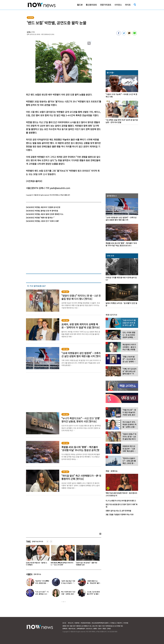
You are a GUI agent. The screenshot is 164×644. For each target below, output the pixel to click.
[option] (37, 556)
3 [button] (65, 602)
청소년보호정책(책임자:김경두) (100, 623)
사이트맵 (126, 623)
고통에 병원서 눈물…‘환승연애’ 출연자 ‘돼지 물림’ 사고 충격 (94, 583)
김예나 (29, 32)
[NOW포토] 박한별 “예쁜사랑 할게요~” (40, 218)
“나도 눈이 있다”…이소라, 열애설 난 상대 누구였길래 (42, 594)
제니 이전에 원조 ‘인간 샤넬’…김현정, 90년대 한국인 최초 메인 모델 (68, 594)
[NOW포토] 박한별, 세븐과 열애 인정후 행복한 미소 (45, 214)
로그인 (64, 623)
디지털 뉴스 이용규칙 (116, 623)
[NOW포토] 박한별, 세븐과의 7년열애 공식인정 (43, 207)
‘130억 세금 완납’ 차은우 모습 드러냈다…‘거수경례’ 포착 (68, 583)
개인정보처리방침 (86, 623)
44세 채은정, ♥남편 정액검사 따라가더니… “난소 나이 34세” (87, 564)
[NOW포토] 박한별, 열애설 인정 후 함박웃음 (42, 211)
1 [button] (62, 602)
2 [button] (64, 602)
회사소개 (70, 623)
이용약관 (77, 623)
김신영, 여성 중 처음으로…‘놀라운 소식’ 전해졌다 (61, 564)
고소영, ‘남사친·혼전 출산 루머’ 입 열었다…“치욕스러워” (37, 564)
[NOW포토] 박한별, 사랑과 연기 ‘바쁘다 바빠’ (42, 221)
